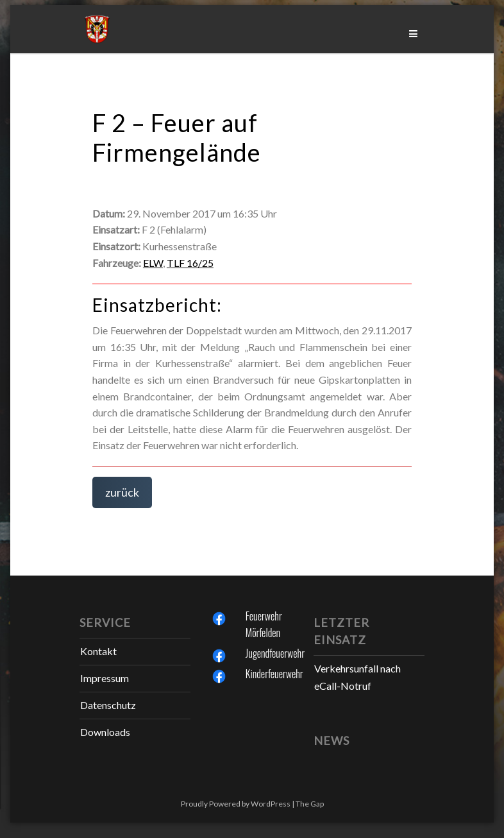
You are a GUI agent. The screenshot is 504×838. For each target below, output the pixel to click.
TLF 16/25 (190, 263)
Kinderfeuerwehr (274, 674)
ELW (153, 263)
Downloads (105, 732)
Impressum (105, 678)
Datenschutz (108, 705)
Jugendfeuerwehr (275, 653)
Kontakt (98, 651)
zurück (122, 492)
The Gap (310, 804)
